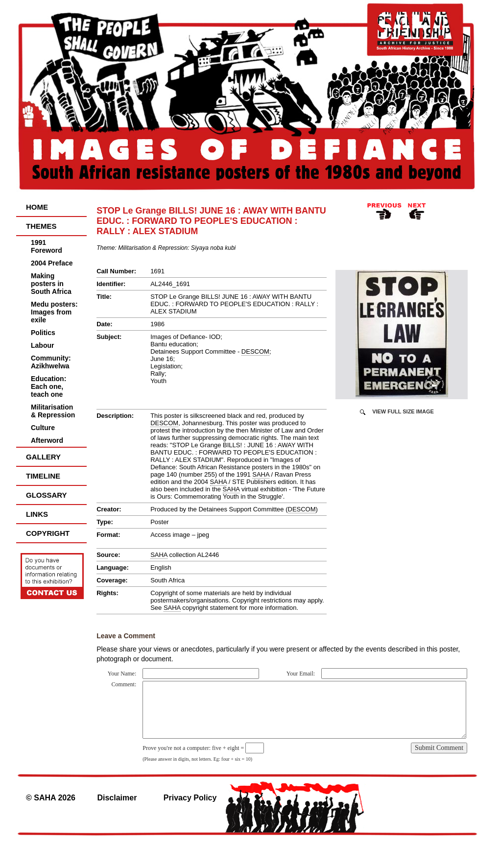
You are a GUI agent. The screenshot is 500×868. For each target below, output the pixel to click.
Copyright (48, 533)
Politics (43, 333)
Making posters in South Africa (51, 284)
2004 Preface (52, 263)
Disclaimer (117, 798)
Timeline (43, 476)
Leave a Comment (126, 636)
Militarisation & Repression (53, 411)
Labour (42, 345)
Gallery (43, 457)
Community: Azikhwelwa (51, 362)
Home (37, 207)
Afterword (47, 440)
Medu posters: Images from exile (54, 312)
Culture (43, 428)
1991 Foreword (47, 246)
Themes (41, 226)
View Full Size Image (403, 411)
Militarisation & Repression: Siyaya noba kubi (177, 248)
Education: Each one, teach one (48, 386)
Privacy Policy (190, 798)
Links (37, 514)
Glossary (47, 495)
